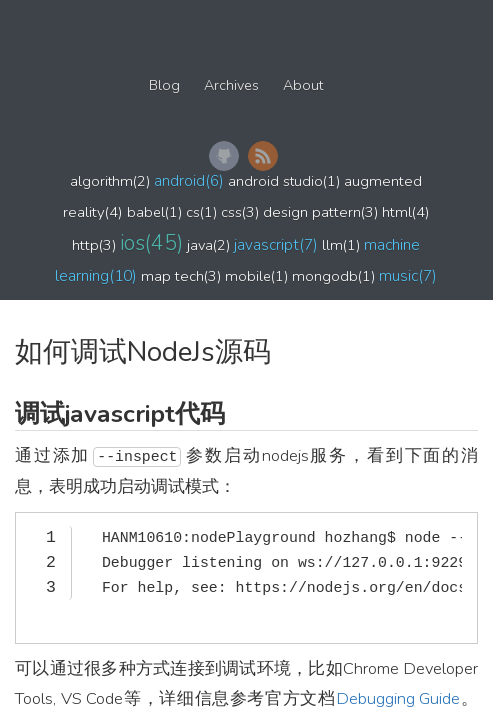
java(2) (208, 245)
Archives (231, 85)
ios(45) (151, 243)
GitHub (224, 156)
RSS (263, 156)
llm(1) (341, 245)
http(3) (94, 245)
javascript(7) (276, 244)
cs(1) (201, 212)
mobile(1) (256, 276)
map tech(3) (181, 276)
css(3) (240, 212)
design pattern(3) (320, 212)
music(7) (408, 275)
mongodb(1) (333, 276)
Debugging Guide (398, 698)
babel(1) (154, 212)
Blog (164, 85)
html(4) (406, 212)
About (303, 85)
